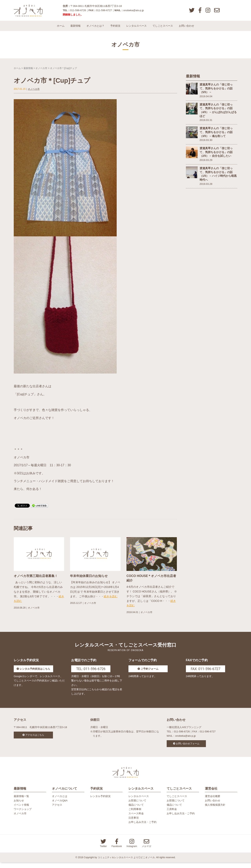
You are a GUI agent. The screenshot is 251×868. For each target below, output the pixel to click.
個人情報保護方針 (215, 810)
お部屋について (137, 806)
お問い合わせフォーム (188, 747)
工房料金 (172, 815)
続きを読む (111, 600)
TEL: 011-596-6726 (91, 672)
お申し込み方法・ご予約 (142, 828)
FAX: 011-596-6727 (206, 672)
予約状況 (115, 29)
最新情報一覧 (21, 802)
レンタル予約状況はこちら (35, 672)
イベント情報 (21, 810)
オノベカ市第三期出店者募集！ (36, 579)
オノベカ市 (41, 72)
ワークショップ (23, 815)
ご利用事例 (135, 815)
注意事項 (134, 823)
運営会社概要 (213, 802)
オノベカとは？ (95, 29)
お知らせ (19, 806)
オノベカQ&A (60, 806)
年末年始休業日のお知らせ (89, 579)
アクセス (57, 810)
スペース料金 (136, 819)
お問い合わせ (186, 29)
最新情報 (75, 29)
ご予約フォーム (150, 672)
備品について (136, 810)
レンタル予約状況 (100, 802)
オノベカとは (60, 802)
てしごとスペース (163, 29)
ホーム (61, 29)
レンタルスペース (136, 29)
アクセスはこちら (35, 738)
